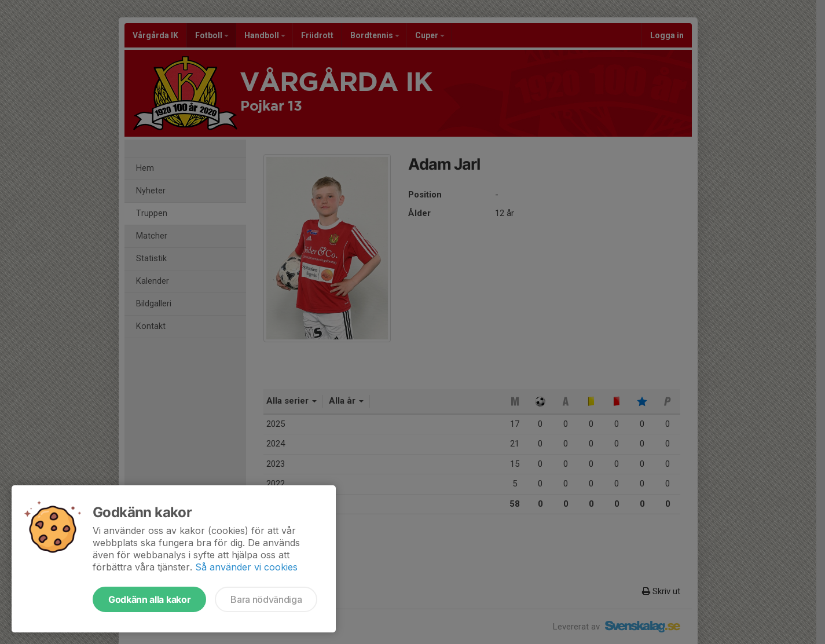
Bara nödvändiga (266, 599)
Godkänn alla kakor (149, 599)
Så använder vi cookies (246, 567)
